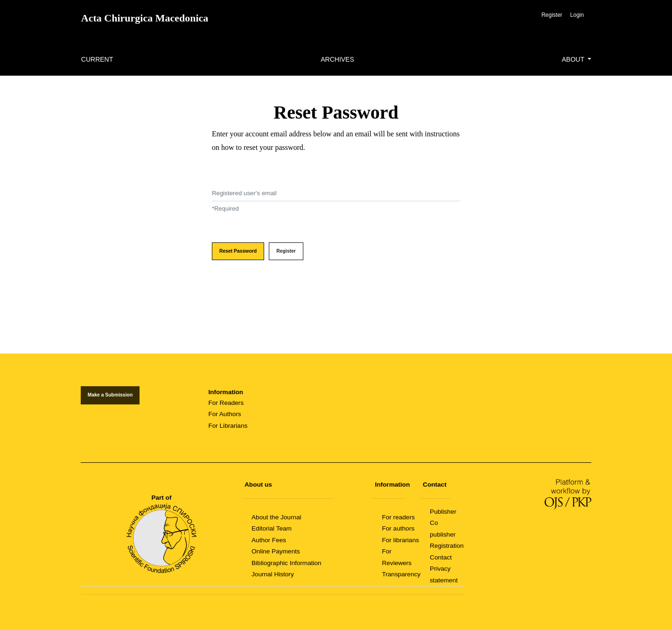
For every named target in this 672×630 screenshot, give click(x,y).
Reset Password (238, 251)
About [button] (574, 59)
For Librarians (228, 426)
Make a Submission (110, 395)
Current (97, 59)
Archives (337, 59)
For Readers (226, 403)
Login (577, 15)
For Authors (224, 414)
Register (552, 15)
